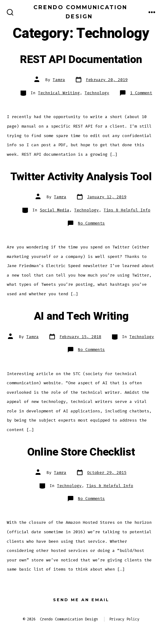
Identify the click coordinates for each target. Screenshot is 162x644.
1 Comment (141, 93)
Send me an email (81, 600)
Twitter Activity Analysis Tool (81, 177)
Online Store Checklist (81, 452)
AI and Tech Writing (81, 316)
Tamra (59, 80)
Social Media (55, 210)
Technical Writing (59, 93)
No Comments (91, 223)
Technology (97, 93)
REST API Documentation (81, 60)
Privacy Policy (124, 619)
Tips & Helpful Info (127, 210)
